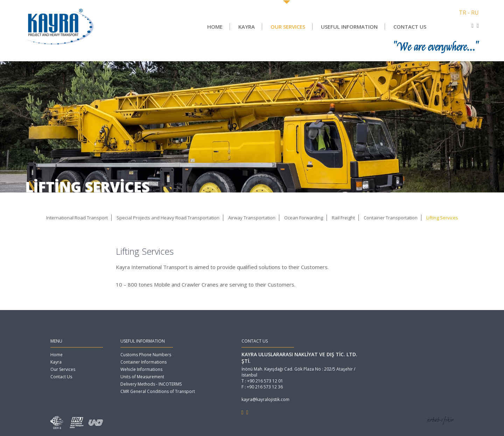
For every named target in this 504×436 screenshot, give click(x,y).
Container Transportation (391, 218)
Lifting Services (442, 218)
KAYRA (247, 27)
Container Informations (143, 362)
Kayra (56, 362)
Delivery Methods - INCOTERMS (151, 384)
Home (57, 355)
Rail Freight (343, 218)
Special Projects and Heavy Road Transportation (168, 218)
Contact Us (61, 377)
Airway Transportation (252, 218)
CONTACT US (410, 27)
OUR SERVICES (288, 27)
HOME (215, 27)
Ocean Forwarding (304, 218)
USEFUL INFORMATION (349, 27)
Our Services (63, 369)
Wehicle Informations (141, 369)
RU (475, 13)
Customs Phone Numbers (146, 355)
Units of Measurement (142, 377)
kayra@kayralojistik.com (265, 399)
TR (463, 13)
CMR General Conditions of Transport (158, 391)
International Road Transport (77, 218)
